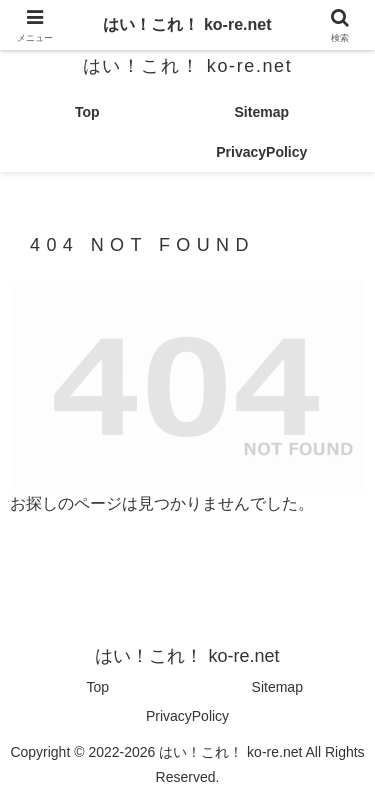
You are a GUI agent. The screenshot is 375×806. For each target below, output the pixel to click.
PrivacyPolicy (187, 716)
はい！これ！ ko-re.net (187, 24)
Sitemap (277, 687)
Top (97, 687)
